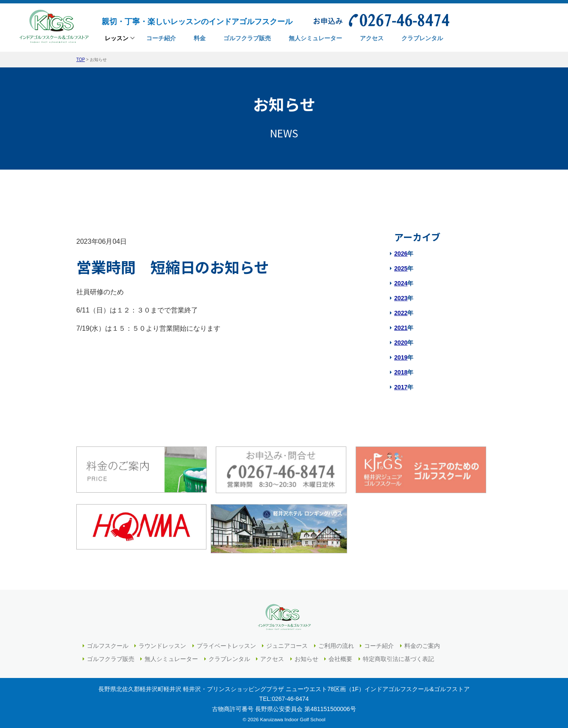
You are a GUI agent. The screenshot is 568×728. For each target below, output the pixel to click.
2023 (401, 298)
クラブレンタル (229, 656)
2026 (401, 254)
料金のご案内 (422, 643)
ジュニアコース (287, 643)
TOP (81, 60)
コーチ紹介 (379, 643)
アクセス (272, 656)
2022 (401, 313)
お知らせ (306, 656)
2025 (401, 268)
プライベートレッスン (226, 643)
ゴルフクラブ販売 (111, 656)
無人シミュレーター (171, 656)
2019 (401, 357)
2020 (401, 343)
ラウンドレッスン (162, 643)
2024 (401, 283)
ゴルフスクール (108, 643)
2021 (401, 328)
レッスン (117, 39)
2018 (401, 372)
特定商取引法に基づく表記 (398, 656)
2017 (401, 387)
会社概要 (340, 656)
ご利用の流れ (336, 643)
